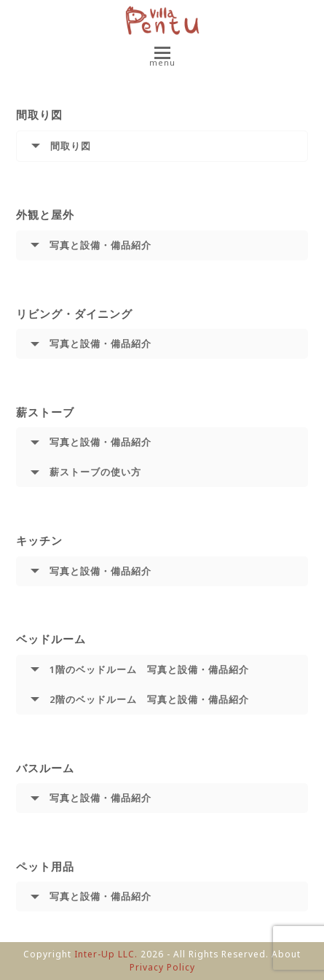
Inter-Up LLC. (106, 954)
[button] (162, 58)
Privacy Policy (162, 967)
